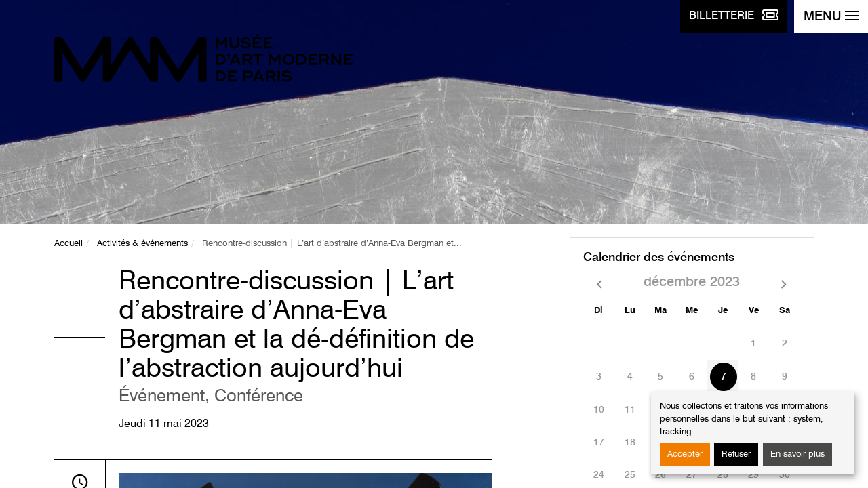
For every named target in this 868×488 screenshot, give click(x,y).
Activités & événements (142, 244)
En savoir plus (797, 454)
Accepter (685, 454)
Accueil (68, 244)
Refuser (736, 454)
